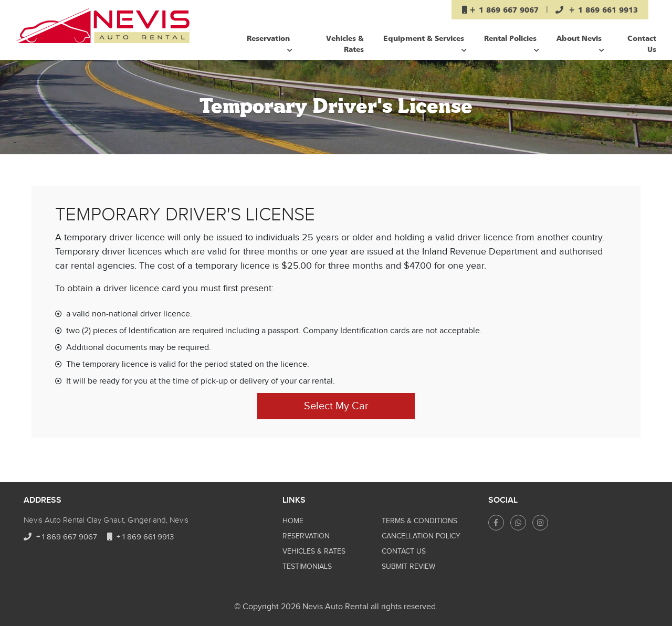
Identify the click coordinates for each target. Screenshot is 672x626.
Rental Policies (512, 43)
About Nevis (580, 43)
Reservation (270, 43)
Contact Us (642, 44)
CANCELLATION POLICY (421, 536)
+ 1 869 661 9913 (140, 537)
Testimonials (307, 567)
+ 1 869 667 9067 (60, 537)
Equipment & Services (425, 43)
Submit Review (408, 567)
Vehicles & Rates (345, 44)
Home (293, 521)
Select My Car (336, 406)
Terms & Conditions (419, 521)
